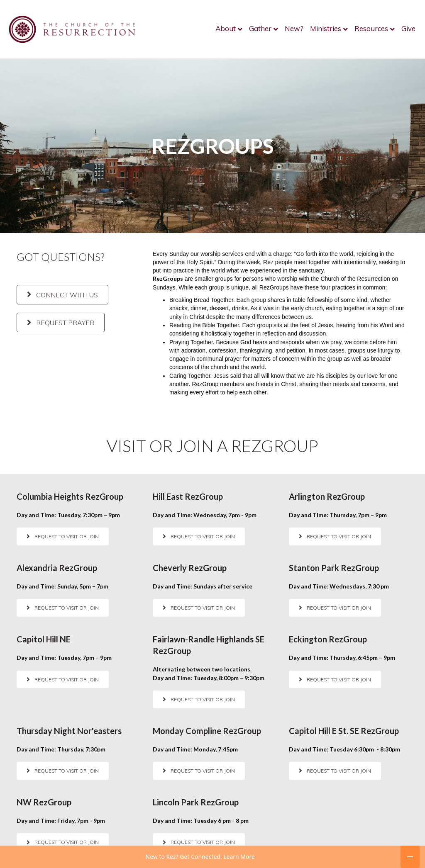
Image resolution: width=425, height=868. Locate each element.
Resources (371, 28)
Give (408, 28)
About (226, 28)
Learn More (239, 860)
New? (294, 28)
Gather (260, 28)
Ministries (326, 28)
